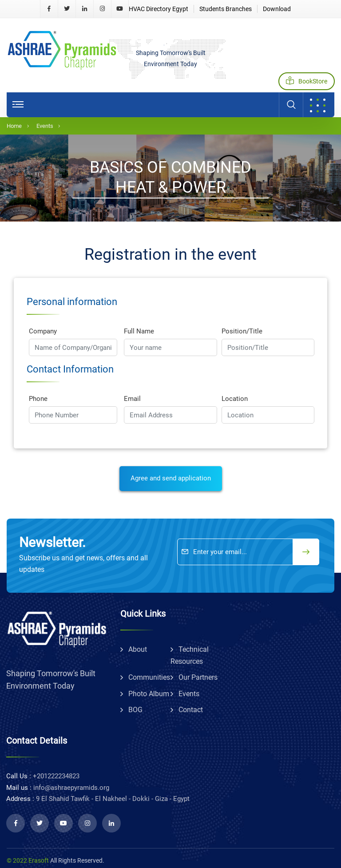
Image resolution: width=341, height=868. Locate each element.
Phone (38, 399)
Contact (191, 710)
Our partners (198, 677)
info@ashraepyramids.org (71, 788)
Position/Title (242, 331)
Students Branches (226, 9)
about (138, 649)
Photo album (149, 694)
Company (43, 331)
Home (14, 126)
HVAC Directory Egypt (159, 9)
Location (235, 399)
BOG (135, 710)
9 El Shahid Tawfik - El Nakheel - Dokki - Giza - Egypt (113, 799)
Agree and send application (171, 478)
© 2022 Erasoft (28, 860)
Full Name (139, 331)
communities (149, 677)
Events (45, 126)
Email (132, 399)
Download (277, 9)
